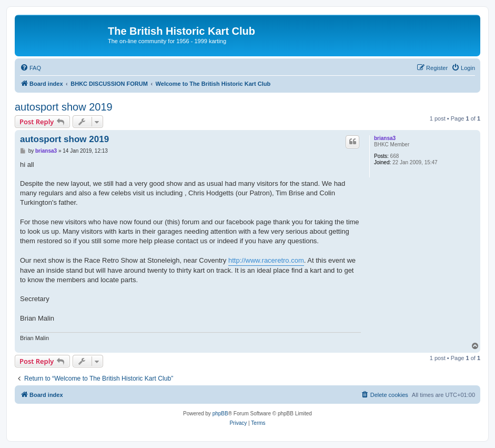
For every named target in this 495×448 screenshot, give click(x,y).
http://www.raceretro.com (266, 260)
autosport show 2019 (64, 107)
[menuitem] (31, 68)
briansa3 (385, 138)
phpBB (220, 414)
